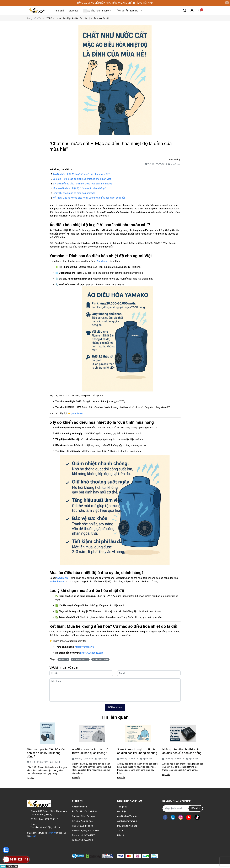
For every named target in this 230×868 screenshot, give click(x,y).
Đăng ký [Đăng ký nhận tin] (196, 808)
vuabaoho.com (57, 581)
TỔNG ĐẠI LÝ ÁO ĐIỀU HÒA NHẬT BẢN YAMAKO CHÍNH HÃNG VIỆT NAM (115, 3)
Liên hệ (121, 835)
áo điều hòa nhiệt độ (100, 659)
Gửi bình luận (115, 707)
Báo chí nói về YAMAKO (84, 835)
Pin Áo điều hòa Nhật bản (84, 811)
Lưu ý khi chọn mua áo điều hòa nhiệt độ (74, 193)
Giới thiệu (122, 811)
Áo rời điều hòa (79, 807)
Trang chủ (122, 807)
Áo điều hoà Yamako (127, 816)
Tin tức (121, 831)
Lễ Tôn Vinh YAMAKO (82, 840)
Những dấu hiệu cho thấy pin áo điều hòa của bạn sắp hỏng (182, 751)
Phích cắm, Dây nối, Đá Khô (85, 831)
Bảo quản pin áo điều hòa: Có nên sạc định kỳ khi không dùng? (46, 753)
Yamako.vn (102, 261)
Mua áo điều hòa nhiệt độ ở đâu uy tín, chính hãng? (79, 188)
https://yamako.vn (84, 647)
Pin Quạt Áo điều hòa (82, 821)
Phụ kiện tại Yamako (127, 826)
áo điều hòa (63, 659)
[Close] (227, 3)
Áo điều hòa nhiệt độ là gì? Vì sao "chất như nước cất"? (81, 174)
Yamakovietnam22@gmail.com (46, 827)
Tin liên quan (115, 717)
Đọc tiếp (31, 778)
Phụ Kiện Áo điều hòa (82, 826)
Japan (33, 836)
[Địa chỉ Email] (183, 808)
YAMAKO (52, 833)
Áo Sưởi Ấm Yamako (127, 821)
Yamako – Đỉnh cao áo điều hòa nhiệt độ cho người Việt (82, 179)
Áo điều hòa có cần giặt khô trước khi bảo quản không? (90, 751)
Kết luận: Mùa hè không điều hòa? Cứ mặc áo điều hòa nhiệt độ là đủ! (89, 198)
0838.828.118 (51, 819)
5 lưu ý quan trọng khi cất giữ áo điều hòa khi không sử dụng (137, 751)
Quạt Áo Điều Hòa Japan (84, 816)
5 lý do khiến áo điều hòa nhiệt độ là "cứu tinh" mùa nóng (82, 184)
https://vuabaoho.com (92, 653)
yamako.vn (77, 413)
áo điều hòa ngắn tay (80, 659)
